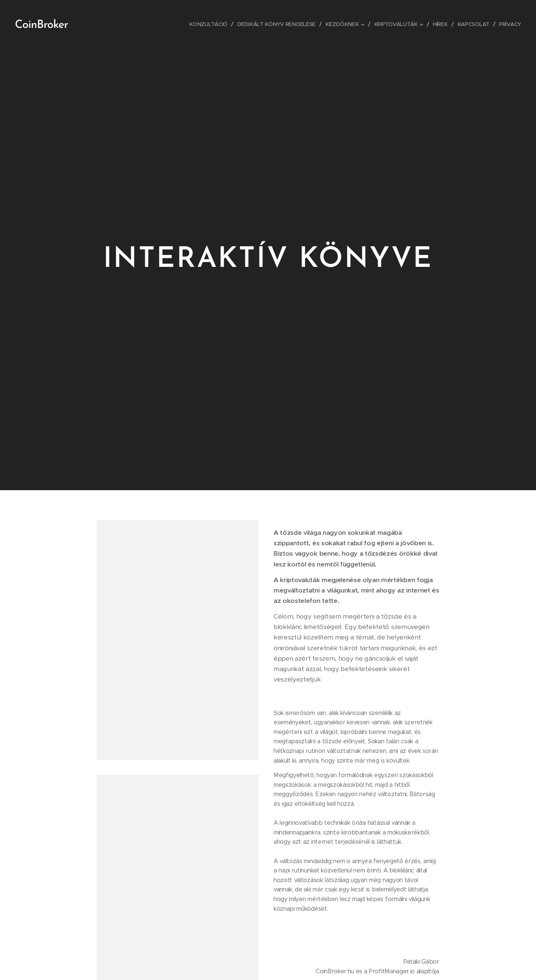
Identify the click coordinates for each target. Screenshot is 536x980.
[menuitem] (212, 24)
